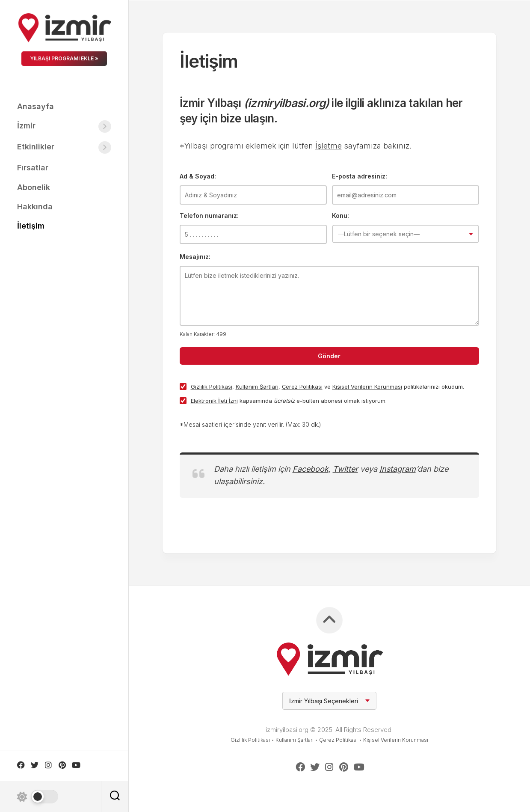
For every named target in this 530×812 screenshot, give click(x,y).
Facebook (311, 469)
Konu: (341, 216)
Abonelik (34, 187)
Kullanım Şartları (257, 387)
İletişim (31, 226)
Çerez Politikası (302, 387)
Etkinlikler (36, 147)
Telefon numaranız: (209, 216)
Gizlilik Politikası (212, 387)
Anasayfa (36, 106)
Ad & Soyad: (198, 176)
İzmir (26, 126)
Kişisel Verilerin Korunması (367, 387)
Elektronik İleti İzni (214, 401)
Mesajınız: (195, 257)
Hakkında (35, 207)
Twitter (345, 469)
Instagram (398, 469)
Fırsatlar (33, 168)
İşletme (329, 146)
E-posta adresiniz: (360, 176)
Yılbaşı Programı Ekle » (64, 58)
